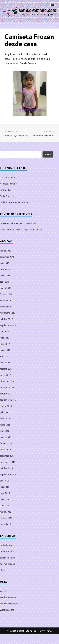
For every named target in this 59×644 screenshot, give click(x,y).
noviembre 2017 (8, 313)
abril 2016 (5, 431)
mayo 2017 (5, 350)
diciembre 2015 (7, 456)
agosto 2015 (6, 481)
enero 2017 (5, 375)
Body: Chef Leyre (8, 196)
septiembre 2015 (8, 475)
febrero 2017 (6, 369)
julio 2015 (5, 487)
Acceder (4, 591)
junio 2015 (5, 493)
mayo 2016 (5, 425)
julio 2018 (5, 263)
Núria (2, 223)
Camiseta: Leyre (7, 178)
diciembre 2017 (7, 307)
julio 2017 (5, 338)
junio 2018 (5, 269)
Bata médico (6, 190)
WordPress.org (7, 610)
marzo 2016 (6, 437)
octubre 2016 (6, 394)
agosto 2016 (6, 406)
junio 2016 (5, 419)
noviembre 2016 (8, 387)
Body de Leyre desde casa (17, 136)
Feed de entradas (8, 597)
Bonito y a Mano (30, 631)
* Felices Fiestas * (8, 184)
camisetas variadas (9, 558)
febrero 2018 (6, 294)
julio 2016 (5, 412)
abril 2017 (5, 356)
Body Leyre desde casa (44, 136)
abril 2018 (5, 282)
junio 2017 (5, 344)
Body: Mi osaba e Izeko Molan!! (14, 202)
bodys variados (7, 552)
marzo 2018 (6, 288)
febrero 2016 (6, 443)
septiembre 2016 (8, 400)
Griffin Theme (46, 631)
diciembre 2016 (7, 381)
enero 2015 (5, 524)
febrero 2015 (6, 518)
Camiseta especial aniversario (22, 223)
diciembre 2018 (7, 257)
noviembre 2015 (8, 462)
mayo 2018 (5, 276)
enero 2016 (5, 450)
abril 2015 (5, 506)
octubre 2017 (6, 319)
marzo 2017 (6, 363)
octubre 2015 (6, 468)
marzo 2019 (6, 251)
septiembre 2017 (8, 325)
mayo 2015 (5, 499)
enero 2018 (5, 300)
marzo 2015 (6, 512)
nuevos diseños (7, 564)
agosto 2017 (6, 332)
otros (2, 570)
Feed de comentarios (10, 604)
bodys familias (7, 545)
